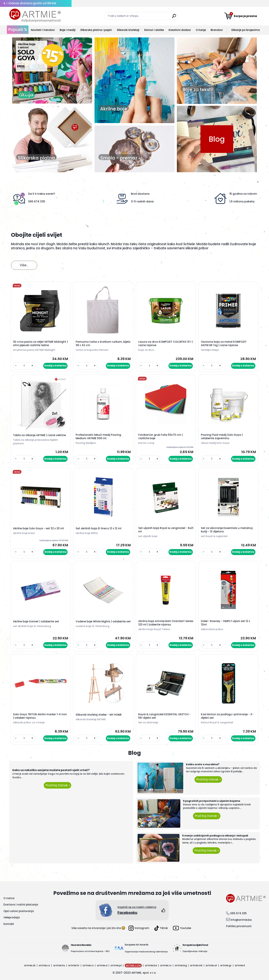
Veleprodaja (12, 917)
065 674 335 (37, 201)
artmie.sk (30, 965)
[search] (174, 17)
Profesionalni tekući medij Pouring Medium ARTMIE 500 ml (98, 437)
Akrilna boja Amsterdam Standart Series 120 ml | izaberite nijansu (166, 623)
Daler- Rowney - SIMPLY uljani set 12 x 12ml (226, 623)
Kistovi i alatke (154, 30)
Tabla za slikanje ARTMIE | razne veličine (39, 435)
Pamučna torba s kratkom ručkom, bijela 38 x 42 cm (103, 344)
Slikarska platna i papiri (96, 30)
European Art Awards (136, 945)
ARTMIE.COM (133, 965)
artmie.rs (88, 965)
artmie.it (240, 965)
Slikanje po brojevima (245, 30)
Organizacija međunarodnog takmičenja (146, 952)
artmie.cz (44, 965)
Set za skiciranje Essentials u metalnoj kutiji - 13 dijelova (227, 530)
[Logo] (35, 15)
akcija (26, 95)
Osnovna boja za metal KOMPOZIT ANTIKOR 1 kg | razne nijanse (224, 344)
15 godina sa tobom (243, 194)
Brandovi (217, 30)
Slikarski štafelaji (128, 30)
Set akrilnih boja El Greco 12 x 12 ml (98, 528)
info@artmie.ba (241, 920)
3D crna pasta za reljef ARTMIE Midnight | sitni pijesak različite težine (40, 344)
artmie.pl (116, 965)
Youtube (182, 928)
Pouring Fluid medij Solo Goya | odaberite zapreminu (222, 437)
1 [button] (43, 107)
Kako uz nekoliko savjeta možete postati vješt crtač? (51, 770)
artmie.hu (59, 965)
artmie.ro (166, 965)
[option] (52, 70)
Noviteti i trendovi (43, 30)
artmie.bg (181, 965)
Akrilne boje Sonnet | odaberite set (36, 622)
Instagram (139, 928)
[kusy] (24, 366)
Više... (24, 265)
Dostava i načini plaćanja (21, 905)
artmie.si (102, 965)
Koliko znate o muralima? (203, 764)
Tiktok (161, 928)
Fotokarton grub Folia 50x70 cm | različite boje (160, 437)
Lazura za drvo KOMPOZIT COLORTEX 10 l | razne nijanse (165, 344)
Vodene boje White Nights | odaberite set (103, 622)
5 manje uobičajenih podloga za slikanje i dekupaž (215, 836)
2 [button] (48, 107)
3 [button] (53, 107)
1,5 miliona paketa (242, 201)
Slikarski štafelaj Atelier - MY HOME (99, 715)
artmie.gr (226, 965)
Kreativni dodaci (180, 30)
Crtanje (201, 30)
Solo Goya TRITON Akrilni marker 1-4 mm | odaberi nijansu (40, 716)
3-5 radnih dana (142, 201)
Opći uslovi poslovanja (19, 911)
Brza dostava (140, 194)
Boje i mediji (68, 30)
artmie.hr (74, 965)
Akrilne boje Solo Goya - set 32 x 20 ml (38, 528)
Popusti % (18, 30)
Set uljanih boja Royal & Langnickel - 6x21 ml (166, 530)
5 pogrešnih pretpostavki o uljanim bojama (212, 801)
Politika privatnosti (239, 926)
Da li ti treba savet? (42, 194)
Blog (217, 139)
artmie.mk (196, 965)
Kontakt (9, 924)
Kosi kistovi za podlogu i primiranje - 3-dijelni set (227, 716)
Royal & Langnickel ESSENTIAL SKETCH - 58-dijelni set (164, 716)
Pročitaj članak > (57, 785)
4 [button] (58, 107)
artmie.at (211, 965)
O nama (9, 898)
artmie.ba (151, 965)
